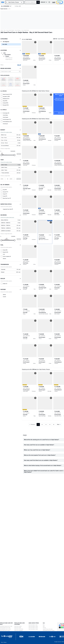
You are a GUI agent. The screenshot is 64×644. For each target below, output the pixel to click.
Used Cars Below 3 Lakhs (33, 628)
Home (2, 30)
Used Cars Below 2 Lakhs (33, 626)
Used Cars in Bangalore (19, 630)
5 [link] (54, 424)
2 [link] (42, 424)
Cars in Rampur (18, 30)
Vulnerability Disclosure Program (49, 631)
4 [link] (50, 424)
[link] (11, 165)
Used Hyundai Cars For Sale (5, 628)
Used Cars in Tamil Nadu (19, 629)
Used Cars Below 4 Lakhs (33, 629)
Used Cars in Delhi (18, 628)
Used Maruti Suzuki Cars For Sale (6, 626)
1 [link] (38, 424)
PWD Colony (9, 58)
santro (9, 9)
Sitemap (44, 628)
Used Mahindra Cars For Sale (5, 629)
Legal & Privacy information (48, 629)
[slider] (1, 155)
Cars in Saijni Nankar (25, 30)
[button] (22, 2)
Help (44, 626)
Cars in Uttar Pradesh (10, 30)
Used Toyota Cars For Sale (5, 630)
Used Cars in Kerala (18, 626)
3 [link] (46, 424)
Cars (5, 30)
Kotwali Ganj (9, 59)
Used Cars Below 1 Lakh (33, 625)
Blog (44, 625)
